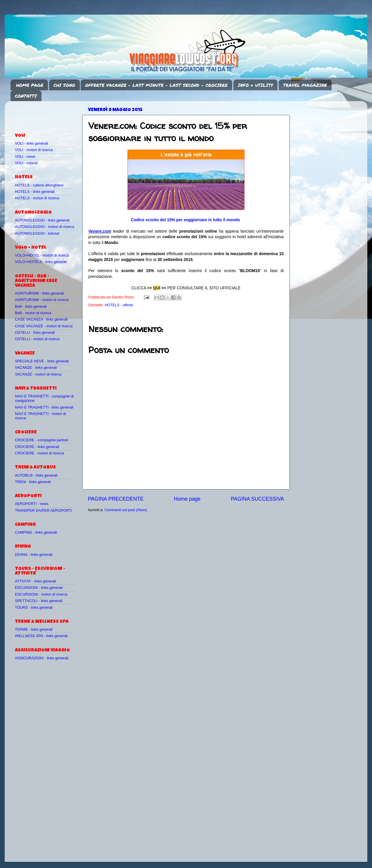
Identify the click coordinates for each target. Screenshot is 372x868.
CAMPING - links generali (36, 532)
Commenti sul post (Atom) (126, 510)
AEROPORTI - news (32, 504)
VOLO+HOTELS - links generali (41, 262)
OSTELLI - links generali (35, 333)
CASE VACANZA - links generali (41, 319)
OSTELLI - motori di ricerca (37, 339)
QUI (157, 288)
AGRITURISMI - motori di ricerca (42, 300)
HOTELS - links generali (35, 192)
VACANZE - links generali (36, 368)
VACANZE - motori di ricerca (38, 374)
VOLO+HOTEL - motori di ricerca (42, 255)
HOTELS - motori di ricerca (37, 198)
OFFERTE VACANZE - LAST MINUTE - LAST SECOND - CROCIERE (156, 85)
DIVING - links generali (34, 555)
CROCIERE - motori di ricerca (39, 453)
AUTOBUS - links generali (36, 476)
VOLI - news (25, 157)
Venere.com (100, 231)
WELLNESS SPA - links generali (41, 636)
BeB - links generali (31, 307)
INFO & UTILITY (255, 85)
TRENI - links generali (33, 482)
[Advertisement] (49, 114)
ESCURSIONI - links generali (39, 588)
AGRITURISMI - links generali (39, 293)
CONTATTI (26, 96)
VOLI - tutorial (26, 163)
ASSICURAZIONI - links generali (42, 658)
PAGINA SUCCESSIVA (257, 499)
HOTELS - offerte (119, 305)
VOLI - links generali (31, 143)
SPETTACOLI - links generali (39, 601)
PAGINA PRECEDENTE (116, 499)
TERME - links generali (34, 630)
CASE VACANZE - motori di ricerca (44, 326)
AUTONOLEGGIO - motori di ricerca (45, 227)
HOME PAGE (30, 85)
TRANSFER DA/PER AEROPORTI (43, 511)
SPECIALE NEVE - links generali (42, 361)
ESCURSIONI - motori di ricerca (41, 594)
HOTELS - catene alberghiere (39, 185)
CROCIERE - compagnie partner (42, 440)
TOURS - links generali (34, 608)
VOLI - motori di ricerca (34, 150)
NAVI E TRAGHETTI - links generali (44, 407)
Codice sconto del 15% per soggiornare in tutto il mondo (186, 220)
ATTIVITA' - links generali (36, 581)
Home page (187, 499)
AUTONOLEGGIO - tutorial (37, 234)
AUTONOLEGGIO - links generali (42, 220)
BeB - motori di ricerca (33, 313)
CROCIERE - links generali (37, 447)
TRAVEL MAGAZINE (305, 85)
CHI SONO (64, 85)
